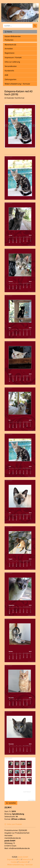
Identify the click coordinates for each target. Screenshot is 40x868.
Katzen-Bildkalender (13, 36)
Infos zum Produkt (13, 824)
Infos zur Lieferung (12, 62)
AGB (6, 75)
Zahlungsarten (11, 79)
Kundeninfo (9, 71)
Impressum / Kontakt (13, 57)
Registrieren (10, 53)
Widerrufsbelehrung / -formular (17, 84)
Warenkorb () (10, 45)
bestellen (11, 803)
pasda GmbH (23, 857)
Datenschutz (27, 859)
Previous (7, 126)
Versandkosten (11, 66)
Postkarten (9, 40)
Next (33, 126)
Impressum (12, 859)
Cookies (14, 862)
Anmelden (9, 49)
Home (8, 32)
